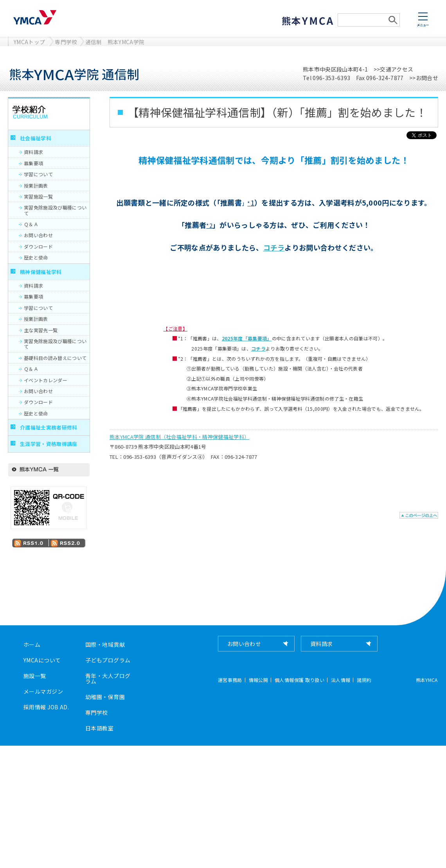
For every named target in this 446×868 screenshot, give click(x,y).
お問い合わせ (38, 235)
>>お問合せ (424, 78)
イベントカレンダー (46, 380)
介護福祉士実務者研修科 (49, 427)
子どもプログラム (108, 660)
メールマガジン (43, 691)
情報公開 (258, 680)
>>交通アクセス (394, 69)
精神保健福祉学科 (41, 272)
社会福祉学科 (36, 138)
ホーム (32, 644)
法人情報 (341, 680)
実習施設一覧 (38, 196)
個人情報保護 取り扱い (299, 680)
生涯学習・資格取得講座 (49, 444)
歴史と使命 (36, 257)
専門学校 (66, 42)
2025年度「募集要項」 (247, 338)
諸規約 (364, 680)
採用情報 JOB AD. (46, 707)
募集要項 (33, 163)
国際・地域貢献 (105, 644)
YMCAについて (42, 660)
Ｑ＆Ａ (31, 224)
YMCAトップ (29, 42)
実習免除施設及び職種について (55, 210)
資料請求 (33, 152)
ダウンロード (38, 246)
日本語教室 (99, 728)
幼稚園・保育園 (105, 697)
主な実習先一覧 (41, 330)
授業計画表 (36, 185)
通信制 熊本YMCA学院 (115, 42)
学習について (38, 174)
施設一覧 (35, 676)
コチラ (274, 247)
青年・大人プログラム (108, 678)
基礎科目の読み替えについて (55, 358)
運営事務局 (230, 680)
